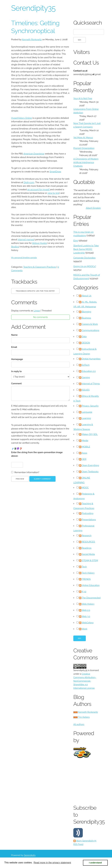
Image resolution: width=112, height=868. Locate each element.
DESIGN (86, 343)
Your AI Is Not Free (83, 98)
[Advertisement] (93, 781)
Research (87, 536)
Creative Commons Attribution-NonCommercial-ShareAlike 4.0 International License (85, 681)
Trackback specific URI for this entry (35, 291)
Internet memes (26, 240)
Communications (91, 330)
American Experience (34, 154)
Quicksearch (87, 23)
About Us (87, 296)
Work (85, 629)
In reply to (17, 371)
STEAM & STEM (90, 560)
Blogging (87, 312)
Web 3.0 (86, 616)
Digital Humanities (91, 359)
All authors (79, 724)
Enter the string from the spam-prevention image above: (37, 454)
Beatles (15, 247)
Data (84, 337)
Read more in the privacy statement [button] (52, 863)
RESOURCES (89, 542)
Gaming (86, 377)
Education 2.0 (89, 371)
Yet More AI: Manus (83, 138)
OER (84, 459)
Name (14, 335)
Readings (87, 548)
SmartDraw (55, 172)
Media (85, 441)
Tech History (88, 573)
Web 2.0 (86, 610)
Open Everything (91, 465)
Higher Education (91, 585)
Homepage (17, 359)
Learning (86, 418)
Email (14, 347)
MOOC (85, 488)
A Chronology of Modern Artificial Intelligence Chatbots (86, 162)
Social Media (88, 554)
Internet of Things (91, 384)
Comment (16, 384)
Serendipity (30, 855)
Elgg (76, 241)
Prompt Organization (84, 148)
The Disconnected (91, 598)
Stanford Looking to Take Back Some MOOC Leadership (86, 249)
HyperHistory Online (22, 118)
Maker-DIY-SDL (90, 434)
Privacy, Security (90, 406)
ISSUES (86, 390)
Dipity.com (29, 182)
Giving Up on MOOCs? (85, 266)
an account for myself (39, 190)
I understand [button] (95, 863)
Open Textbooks (90, 472)
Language (87, 412)
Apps (84, 453)
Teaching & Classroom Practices (40, 267)
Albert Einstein (93, 208)
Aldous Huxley (40, 243)
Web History (88, 604)
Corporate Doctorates (84, 258)
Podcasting (88, 513)
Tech (84, 567)
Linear (37, 311)
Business (86, 318)
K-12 (84, 592)
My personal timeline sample (24, 258)
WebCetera (88, 623)
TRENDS (86, 579)
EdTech (86, 365)
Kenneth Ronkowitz (32, 40)
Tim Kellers (84, 717)
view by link (53, 193)
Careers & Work (90, 324)
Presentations (89, 520)
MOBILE (86, 447)
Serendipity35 (33, 8)
